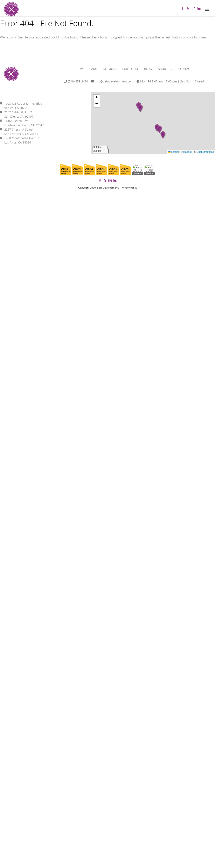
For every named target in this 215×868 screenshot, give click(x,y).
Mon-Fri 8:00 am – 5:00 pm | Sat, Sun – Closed (170, 84)
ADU (94, 71)
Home (81, 71)
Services (110, 71)
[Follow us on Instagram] (110, 183)
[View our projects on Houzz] (115, 183)
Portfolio (130, 71)
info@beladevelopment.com (112, 84)
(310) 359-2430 (76, 84)
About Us (165, 71)
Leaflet (173, 154)
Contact (185, 71)
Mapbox (188, 154)
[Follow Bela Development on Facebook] (100, 183)
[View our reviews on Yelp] (105, 183)
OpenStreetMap (205, 154)
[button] (163, 137)
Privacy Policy (129, 190)
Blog (148, 71)
